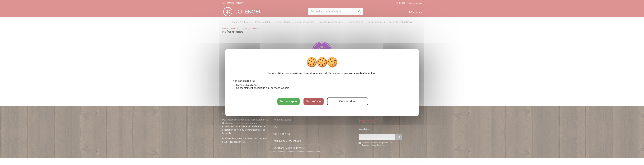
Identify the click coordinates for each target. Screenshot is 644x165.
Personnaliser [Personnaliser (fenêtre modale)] (348, 101)
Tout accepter (289, 101)
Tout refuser (314, 101)
